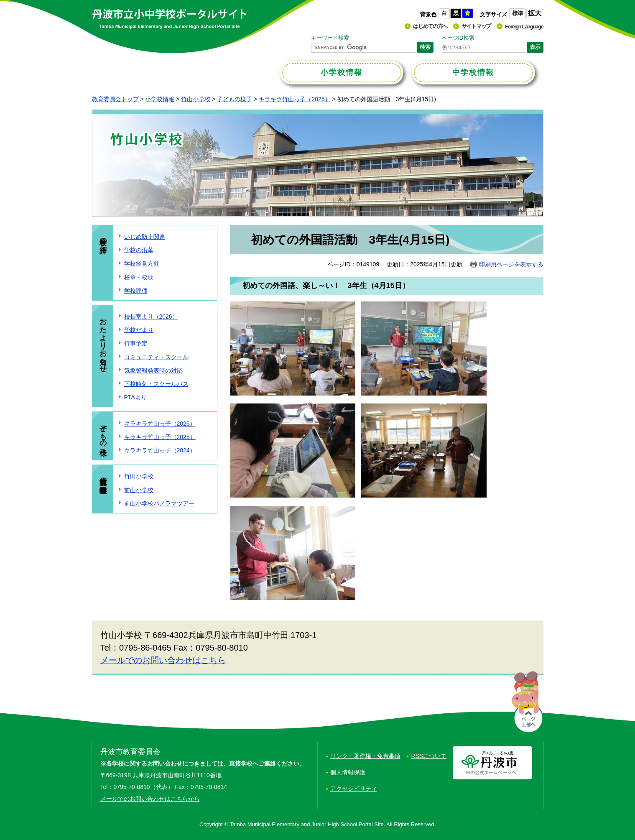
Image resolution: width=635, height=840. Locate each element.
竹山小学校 (196, 99)
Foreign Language (524, 27)
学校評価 (136, 291)
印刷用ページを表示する (511, 264)
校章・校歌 (139, 277)
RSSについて (429, 756)
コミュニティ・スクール (156, 357)
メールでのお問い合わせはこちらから (150, 799)
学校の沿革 (139, 250)
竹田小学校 (139, 476)
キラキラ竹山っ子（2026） (160, 424)
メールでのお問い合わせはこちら (163, 660)
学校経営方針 (142, 263)
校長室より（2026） (151, 317)
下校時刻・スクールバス (156, 384)
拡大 (535, 13)
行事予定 (136, 343)
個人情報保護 (348, 772)
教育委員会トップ (115, 99)
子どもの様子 (235, 99)
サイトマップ (476, 26)
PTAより (135, 397)
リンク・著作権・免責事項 (365, 756)
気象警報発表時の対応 (153, 370)
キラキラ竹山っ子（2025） (295, 99)
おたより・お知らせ (103, 341)
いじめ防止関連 (145, 237)
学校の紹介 (103, 237)
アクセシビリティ (354, 789)
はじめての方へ (430, 26)
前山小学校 (139, 490)
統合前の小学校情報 (103, 477)
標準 (518, 13)
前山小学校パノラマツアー (159, 503)
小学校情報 (160, 99)
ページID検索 (458, 38)
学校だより (139, 330)
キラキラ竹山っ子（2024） (160, 450)
